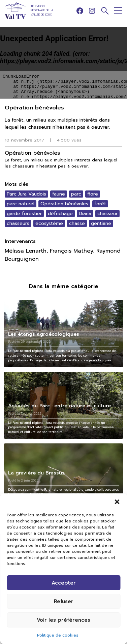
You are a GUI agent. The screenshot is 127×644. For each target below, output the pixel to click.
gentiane (101, 223)
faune (59, 194)
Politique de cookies (58, 635)
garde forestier (24, 214)
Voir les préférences (63, 620)
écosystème (49, 223)
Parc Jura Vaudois (26, 194)
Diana (85, 214)
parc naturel (21, 204)
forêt (100, 204)
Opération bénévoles (64, 204)
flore (93, 194)
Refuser (64, 601)
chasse (77, 223)
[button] (117, 502)
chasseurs (18, 223)
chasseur (107, 214)
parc (76, 194)
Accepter (64, 583)
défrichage (60, 214)
